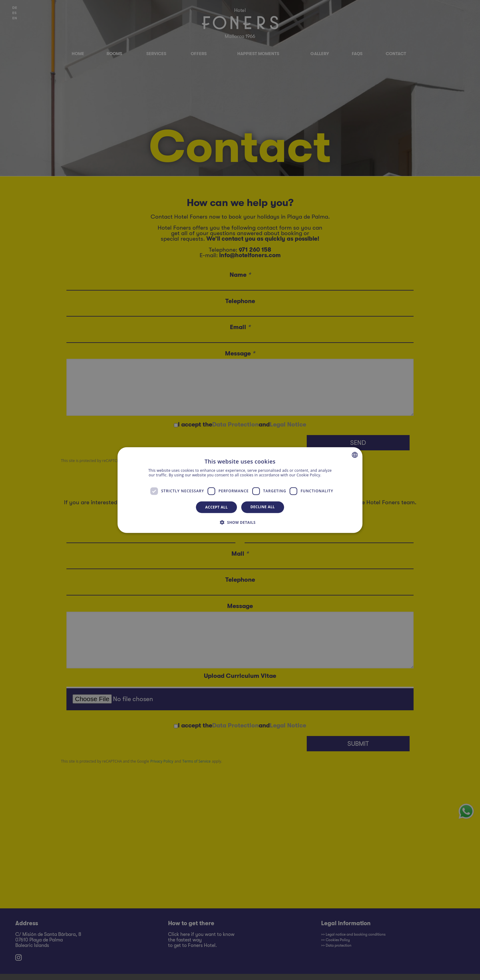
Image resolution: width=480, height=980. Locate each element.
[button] (240, 522)
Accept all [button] (216, 507)
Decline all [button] (263, 507)
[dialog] (240, 490)
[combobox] (355, 455)
